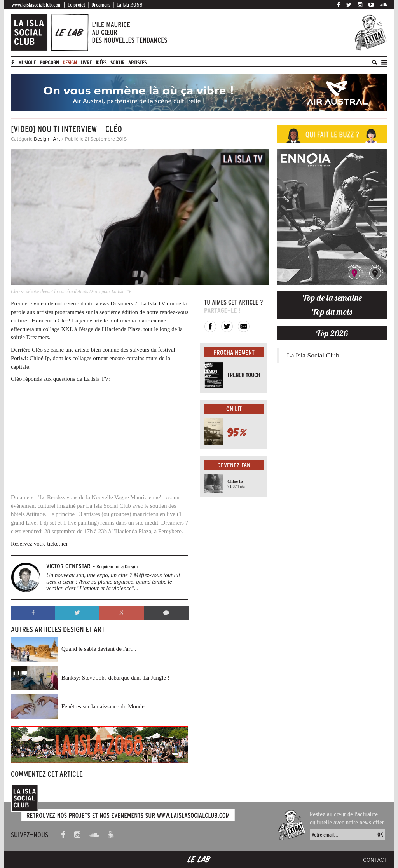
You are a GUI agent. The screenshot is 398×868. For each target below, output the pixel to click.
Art (57, 139)
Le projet (76, 5)
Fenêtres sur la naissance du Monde (103, 706)
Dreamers (101, 5)
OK (380, 835)
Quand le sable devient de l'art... (99, 649)
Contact (375, 860)
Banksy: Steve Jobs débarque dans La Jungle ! (115, 678)
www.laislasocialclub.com (37, 5)
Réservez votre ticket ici (39, 544)
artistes (137, 63)
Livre (86, 63)
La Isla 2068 (130, 5)
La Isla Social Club (313, 355)
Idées (101, 63)
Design (70, 63)
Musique (27, 63)
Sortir (117, 63)
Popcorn (49, 63)
